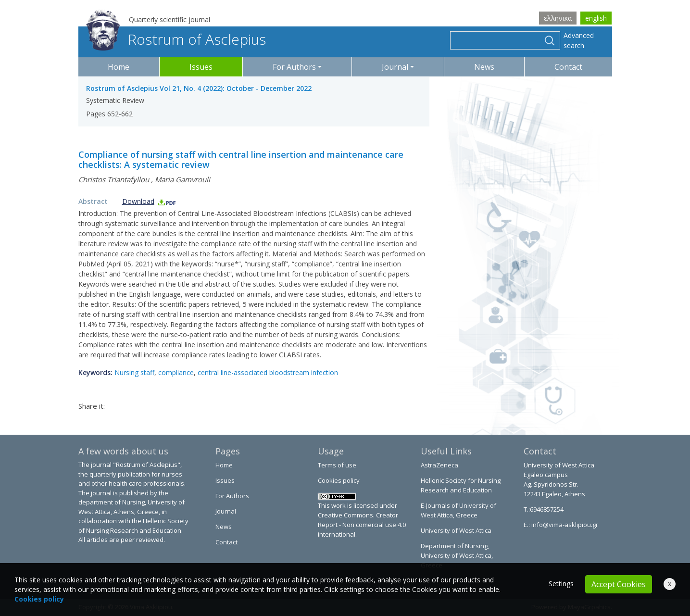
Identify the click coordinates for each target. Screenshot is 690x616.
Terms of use (337, 465)
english (596, 18)
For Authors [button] (294, 67)
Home (119, 67)
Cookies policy (339, 480)
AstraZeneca (439, 465)
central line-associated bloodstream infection (268, 372)
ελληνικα (558, 18)
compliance (176, 372)
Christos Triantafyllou (114, 179)
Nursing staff (134, 372)
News (484, 67)
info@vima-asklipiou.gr (564, 525)
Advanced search (579, 40)
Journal (226, 511)
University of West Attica (456, 530)
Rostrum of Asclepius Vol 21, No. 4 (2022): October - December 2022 (199, 88)
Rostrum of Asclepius (176, 39)
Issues (201, 67)
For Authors (232, 496)
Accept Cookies (619, 584)
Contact (568, 67)
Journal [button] (395, 67)
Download (149, 201)
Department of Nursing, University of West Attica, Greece (457, 555)
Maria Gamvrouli (182, 179)
